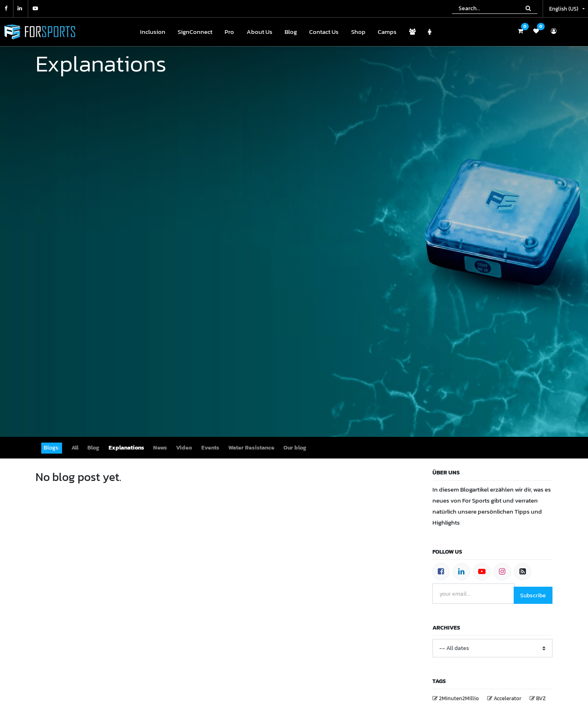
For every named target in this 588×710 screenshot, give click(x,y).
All (75, 448)
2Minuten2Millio (459, 698)
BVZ (541, 698)
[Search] (528, 8)
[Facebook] (441, 572)
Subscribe (533, 595)
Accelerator (508, 698)
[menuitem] (152, 32)
